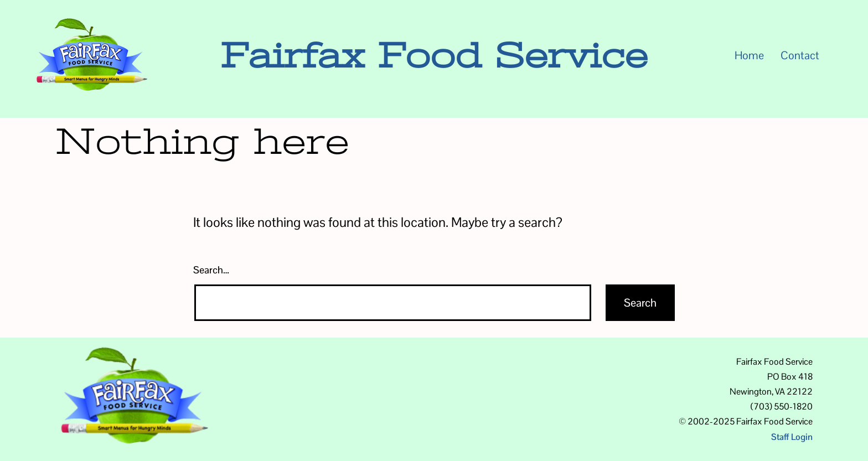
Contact (800, 55)
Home (749, 55)
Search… (211, 270)
